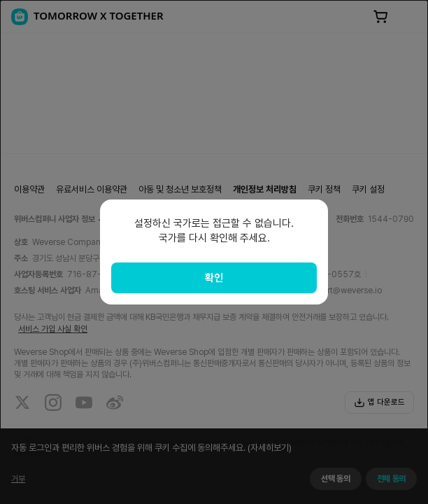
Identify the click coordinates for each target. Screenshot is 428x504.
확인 (214, 278)
